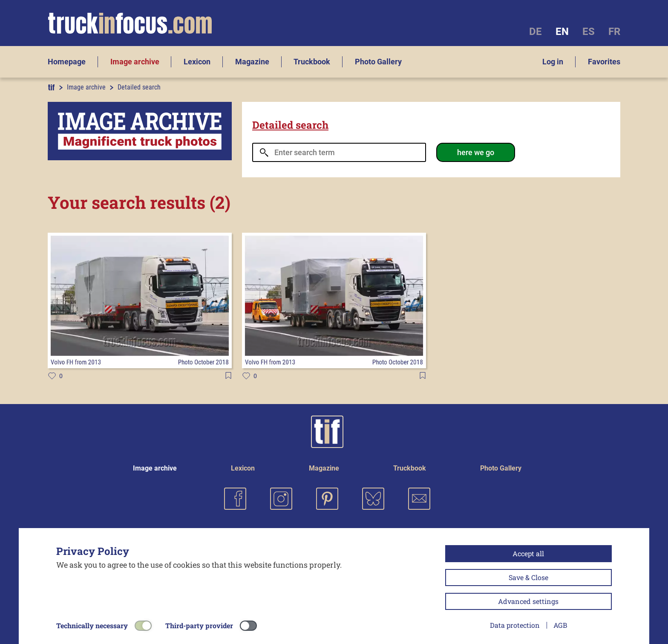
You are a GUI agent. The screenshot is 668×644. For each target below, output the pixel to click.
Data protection (515, 625)
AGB (560, 625)
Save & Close (528, 577)
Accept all (528, 553)
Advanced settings (528, 601)
